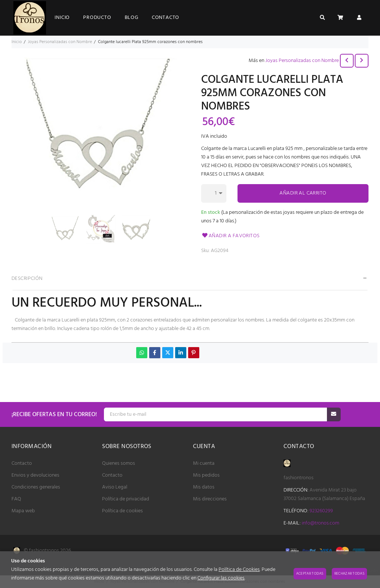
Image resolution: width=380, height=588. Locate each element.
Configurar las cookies (221, 578)
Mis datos (204, 487)
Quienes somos (119, 463)
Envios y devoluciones (35, 475)
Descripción (27, 279)
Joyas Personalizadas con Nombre (302, 61)
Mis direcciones (210, 499)
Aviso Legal (115, 487)
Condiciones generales (36, 487)
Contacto (22, 463)
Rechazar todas (349, 574)
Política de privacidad (126, 499)
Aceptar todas (310, 574)
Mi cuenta (204, 463)
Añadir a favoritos (230, 236)
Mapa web (23, 511)
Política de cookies (122, 511)
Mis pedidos (206, 475)
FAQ (16, 499)
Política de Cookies (239, 570)
